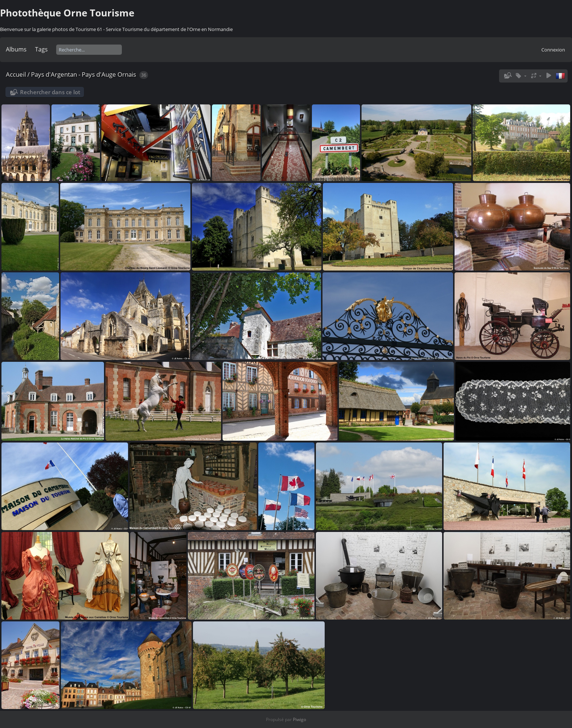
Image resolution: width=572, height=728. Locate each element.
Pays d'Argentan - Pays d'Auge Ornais (84, 74)
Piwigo (299, 719)
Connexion (553, 50)
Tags (41, 49)
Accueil (16, 74)
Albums (16, 49)
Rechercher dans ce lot (50, 92)
